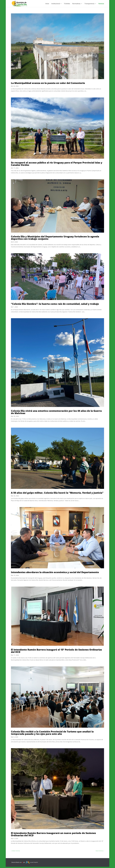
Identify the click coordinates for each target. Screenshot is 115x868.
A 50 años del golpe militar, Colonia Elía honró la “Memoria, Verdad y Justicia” (57, 493)
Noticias (101, 4)
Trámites (67, 4)
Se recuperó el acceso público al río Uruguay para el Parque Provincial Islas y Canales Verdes (57, 164)
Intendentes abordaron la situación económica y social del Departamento (55, 572)
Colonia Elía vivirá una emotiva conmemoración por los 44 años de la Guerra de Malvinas (56, 412)
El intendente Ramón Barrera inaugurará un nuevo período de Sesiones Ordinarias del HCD (53, 834)
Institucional (56, 4)
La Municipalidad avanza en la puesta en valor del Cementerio (48, 83)
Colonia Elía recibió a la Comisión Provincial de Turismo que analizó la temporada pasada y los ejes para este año (52, 733)
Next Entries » (100, 851)
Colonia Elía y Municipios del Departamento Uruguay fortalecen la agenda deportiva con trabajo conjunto (55, 238)
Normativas (76, 4)
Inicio (47, 4)
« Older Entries (15, 851)
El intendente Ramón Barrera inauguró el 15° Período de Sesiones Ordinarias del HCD (56, 651)
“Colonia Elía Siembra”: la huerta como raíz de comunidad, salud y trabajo (55, 304)
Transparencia (89, 4)
